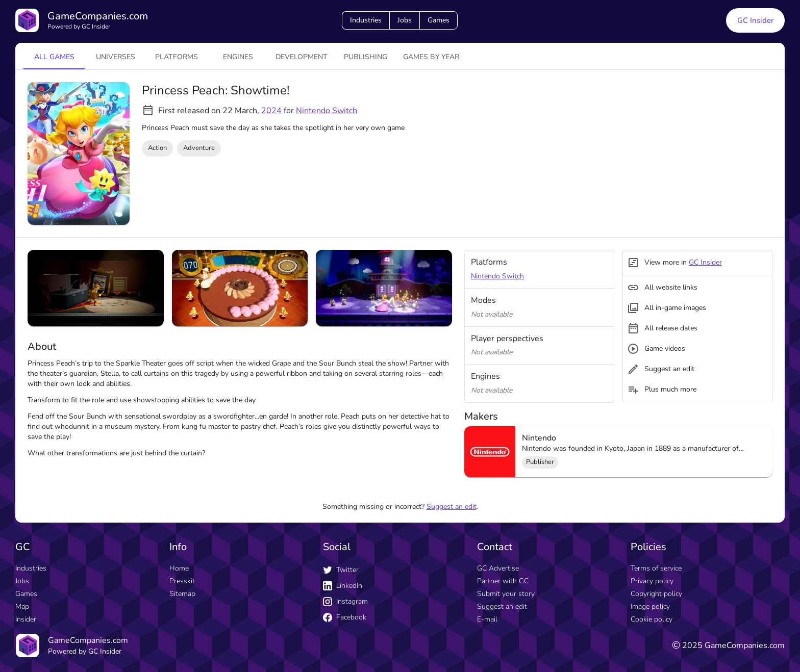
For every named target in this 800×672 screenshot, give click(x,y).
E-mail (487, 619)
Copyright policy (656, 594)
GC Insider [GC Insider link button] (755, 20)
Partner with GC (503, 581)
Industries (366, 20)
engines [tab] (238, 57)
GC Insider (705, 262)
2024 (271, 111)
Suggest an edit (452, 507)
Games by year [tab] (431, 57)
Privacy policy (652, 581)
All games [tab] (54, 57)
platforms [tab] (177, 57)
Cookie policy (652, 619)
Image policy (650, 606)
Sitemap (182, 594)
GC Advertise (498, 568)
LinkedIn (343, 586)
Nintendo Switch (327, 111)
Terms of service (656, 568)
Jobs (405, 20)
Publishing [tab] (366, 57)
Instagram (345, 601)
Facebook (345, 617)
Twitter (341, 570)
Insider (26, 619)
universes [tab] (116, 57)
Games (439, 20)
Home (179, 568)
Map (22, 606)
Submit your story (506, 594)
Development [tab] (302, 57)
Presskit (182, 581)
